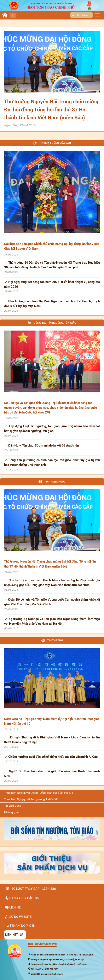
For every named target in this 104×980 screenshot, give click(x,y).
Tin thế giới (52, 640)
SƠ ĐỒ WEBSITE (18, 917)
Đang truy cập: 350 (23, 898)
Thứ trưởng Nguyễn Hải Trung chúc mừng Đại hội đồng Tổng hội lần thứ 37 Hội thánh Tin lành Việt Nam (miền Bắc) (51, 110)
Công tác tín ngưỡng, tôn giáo (52, 323)
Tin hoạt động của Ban (52, 143)
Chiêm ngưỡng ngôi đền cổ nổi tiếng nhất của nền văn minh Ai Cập (51, 757)
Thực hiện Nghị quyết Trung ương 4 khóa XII (31, 799)
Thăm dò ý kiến (21, 926)
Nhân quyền (11, 812)
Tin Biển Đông (13, 806)
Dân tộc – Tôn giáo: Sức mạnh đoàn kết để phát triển (41, 446)
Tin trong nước (52, 482)
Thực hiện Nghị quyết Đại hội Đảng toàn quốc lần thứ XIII (39, 793)
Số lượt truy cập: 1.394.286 (31, 889)
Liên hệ (13, 907)
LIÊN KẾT (14, 935)
